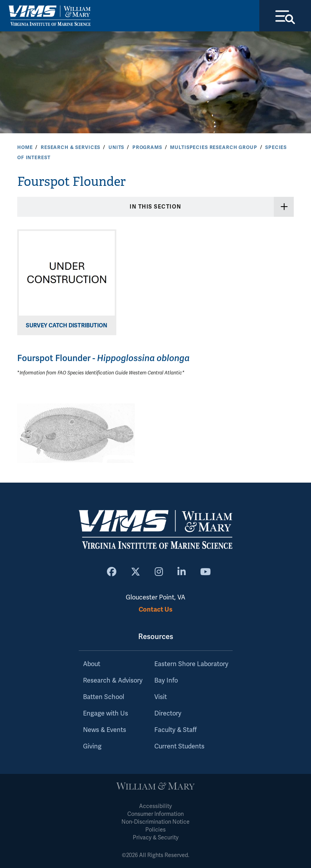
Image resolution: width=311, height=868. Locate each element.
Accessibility (155, 806)
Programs (147, 147)
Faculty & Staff (175, 730)
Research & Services (71, 147)
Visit (161, 697)
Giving (92, 746)
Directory (168, 714)
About (92, 664)
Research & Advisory (113, 681)
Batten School (104, 697)
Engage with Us (106, 714)
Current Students (179, 746)
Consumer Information (155, 814)
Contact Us (155, 609)
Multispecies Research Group (213, 147)
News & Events (105, 730)
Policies (155, 830)
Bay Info (166, 681)
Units (116, 147)
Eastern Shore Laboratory (191, 664)
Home (25, 147)
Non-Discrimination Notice (155, 822)
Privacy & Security (156, 838)
